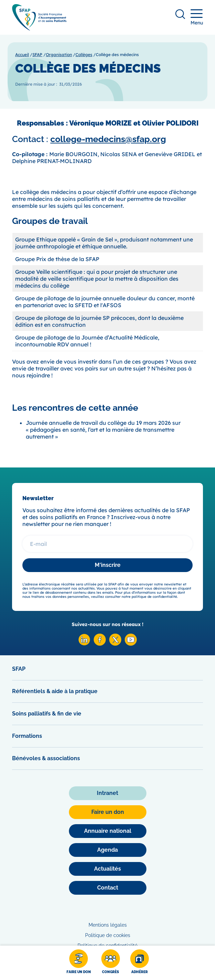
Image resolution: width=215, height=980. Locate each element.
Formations (27, 736)
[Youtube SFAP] (131, 644)
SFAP (37, 55)
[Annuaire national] (108, 831)
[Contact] (108, 888)
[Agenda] (108, 850)
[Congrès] (111, 963)
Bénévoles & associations (46, 758)
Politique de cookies (108, 935)
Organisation (59, 55)
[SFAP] (39, 28)
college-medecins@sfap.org (108, 139)
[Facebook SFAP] (100, 644)
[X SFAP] (115, 644)
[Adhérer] (140, 963)
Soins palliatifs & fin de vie (47, 714)
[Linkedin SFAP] (84, 644)
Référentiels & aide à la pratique (55, 691)
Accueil (22, 55)
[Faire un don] (79, 963)
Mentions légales (108, 925)
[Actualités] (108, 869)
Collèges (84, 55)
